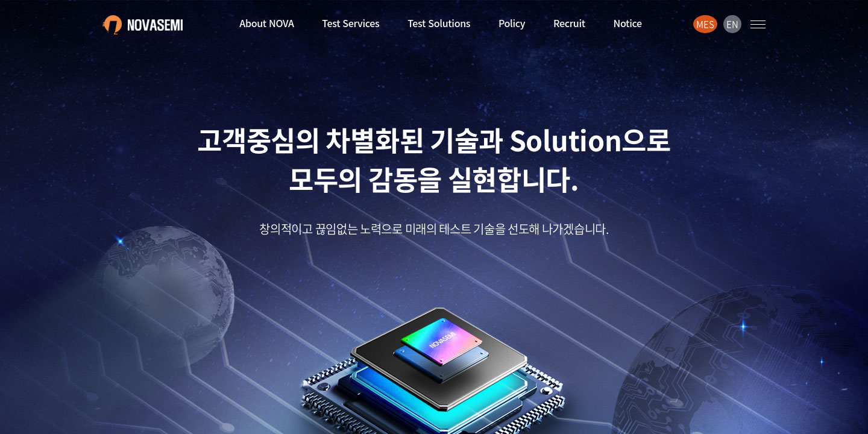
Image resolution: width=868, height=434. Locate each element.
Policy (512, 23)
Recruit (569, 23)
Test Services (351, 23)
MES (705, 24)
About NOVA (266, 23)
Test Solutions (439, 23)
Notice (628, 23)
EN (732, 24)
